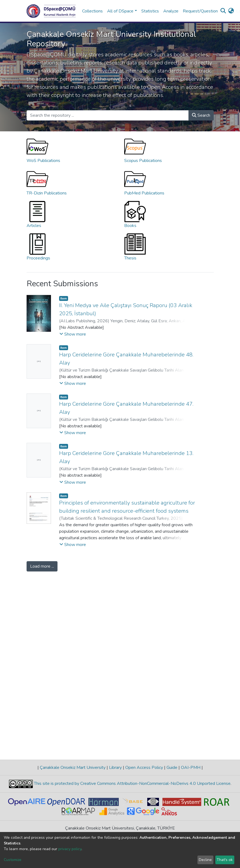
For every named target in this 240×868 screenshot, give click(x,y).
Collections (92, 11)
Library (115, 768)
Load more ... (42, 566)
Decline (205, 860)
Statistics (150, 11)
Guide (172, 768)
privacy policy (70, 849)
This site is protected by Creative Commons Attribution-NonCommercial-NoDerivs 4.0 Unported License (132, 784)
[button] (231, 11)
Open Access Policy (144, 768)
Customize (13, 860)
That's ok (225, 860)
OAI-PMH (191, 768)
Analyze (171, 11)
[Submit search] (223, 11)
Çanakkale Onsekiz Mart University (73, 768)
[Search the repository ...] (108, 115)
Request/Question (200, 11)
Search (201, 115)
